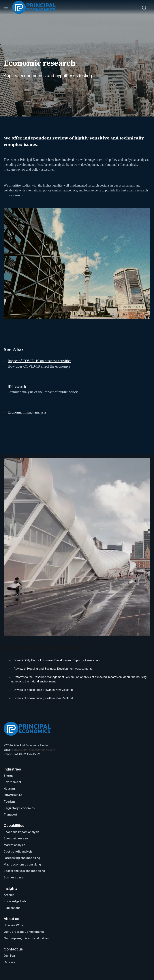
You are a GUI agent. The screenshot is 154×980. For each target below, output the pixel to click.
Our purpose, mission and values (26, 938)
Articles (9, 895)
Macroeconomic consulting (22, 864)
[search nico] (122, 8)
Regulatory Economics (19, 808)
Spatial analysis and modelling (24, 871)
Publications (12, 908)
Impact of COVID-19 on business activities (39, 361)
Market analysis (14, 845)
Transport (10, 814)
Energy (9, 776)
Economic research (17, 838)
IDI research (17, 387)
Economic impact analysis (27, 412)
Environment (12, 782)
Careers (9, 962)
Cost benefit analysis (18, 851)
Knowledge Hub (15, 901)
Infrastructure (13, 795)
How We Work (13, 925)
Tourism (9, 802)
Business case (13, 877)
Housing (9, 789)
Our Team (11, 956)
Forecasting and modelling (22, 858)
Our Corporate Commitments (24, 932)
